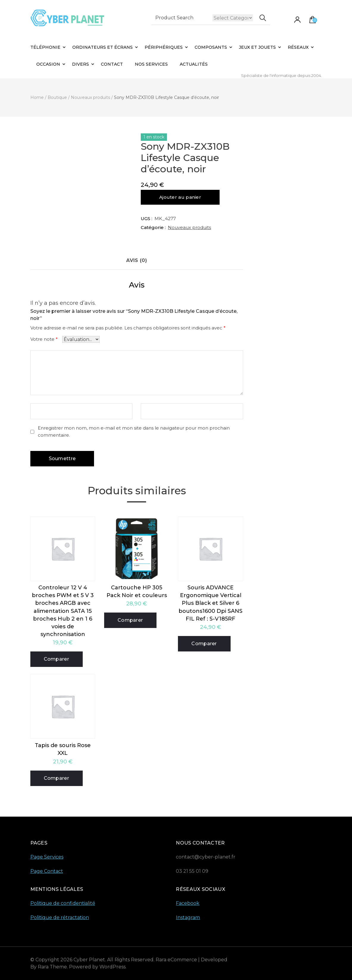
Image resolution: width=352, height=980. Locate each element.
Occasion (48, 64)
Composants (211, 47)
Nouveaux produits (189, 227)
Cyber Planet (89, 960)
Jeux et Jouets (257, 47)
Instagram (188, 917)
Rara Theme (52, 967)
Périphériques (164, 47)
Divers (80, 64)
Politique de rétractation (60, 917)
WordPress (112, 967)
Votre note (44, 339)
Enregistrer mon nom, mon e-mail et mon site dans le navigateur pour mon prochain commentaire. (134, 432)
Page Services (47, 857)
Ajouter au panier (180, 197)
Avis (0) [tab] (136, 260)
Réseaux (298, 47)
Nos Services (151, 64)
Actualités (194, 64)
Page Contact (47, 871)
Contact (112, 64)
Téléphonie (45, 47)
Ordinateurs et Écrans (103, 47)
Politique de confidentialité (63, 903)
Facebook (188, 903)
